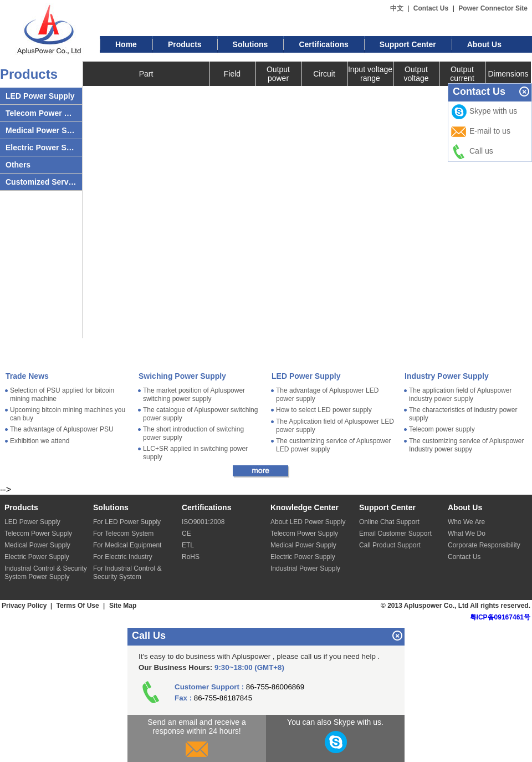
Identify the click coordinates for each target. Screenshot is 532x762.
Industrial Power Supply (305, 568)
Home (126, 44)
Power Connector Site (493, 8)
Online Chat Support (389, 522)
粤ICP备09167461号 (500, 617)
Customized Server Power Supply (41, 182)
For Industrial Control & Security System (127, 573)
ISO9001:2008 (203, 522)
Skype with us (484, 112)
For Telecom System (123, 534)
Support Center (408, 44)
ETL (188, 545)
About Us (484, 44)
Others (18, 165)
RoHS (191, 557)
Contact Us (431, 8)
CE (186, 534)
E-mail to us (480, 132)
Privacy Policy (25, 606)
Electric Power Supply (41, 148)
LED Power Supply (40, 96)
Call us (472, 152)
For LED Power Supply (127, 522)
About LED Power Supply (308, 522)
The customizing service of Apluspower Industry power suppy (466, 445)
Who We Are (466, 522)
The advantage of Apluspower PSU (62, 429)
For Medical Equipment (127, 545)
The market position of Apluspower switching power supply (194, 395)
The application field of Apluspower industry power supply (460, 395)
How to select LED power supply (324, 410)
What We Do (467, 534)
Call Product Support (390, 545)
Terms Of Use (78, 606)
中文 (397, 8)
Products (185, 44)
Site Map (123, 606)
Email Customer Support (395, 534)
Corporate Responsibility (484, 545)
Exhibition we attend (40, 441)
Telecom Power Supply (41, 113)
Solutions (250, 44)
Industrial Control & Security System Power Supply (46, 573)
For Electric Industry (123, 557)
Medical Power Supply (41, 130)
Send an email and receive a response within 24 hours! (196, 740)
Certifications (323, 44)
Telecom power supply (442, 429)
